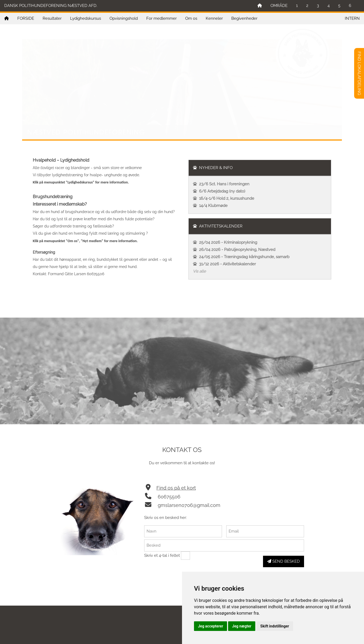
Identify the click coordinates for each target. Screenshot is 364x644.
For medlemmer (161, 18)
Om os (191, 18)
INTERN (352, 18)
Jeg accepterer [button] (211, 626)
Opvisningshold (124, 18)
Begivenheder (244, 18)
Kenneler (214, 18)
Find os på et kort (176, 488)
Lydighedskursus (86, 18)
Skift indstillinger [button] (275, 626)
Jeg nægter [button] (242, 626)
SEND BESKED (284, 561)
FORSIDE (26, 18)
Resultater (52, 18)
